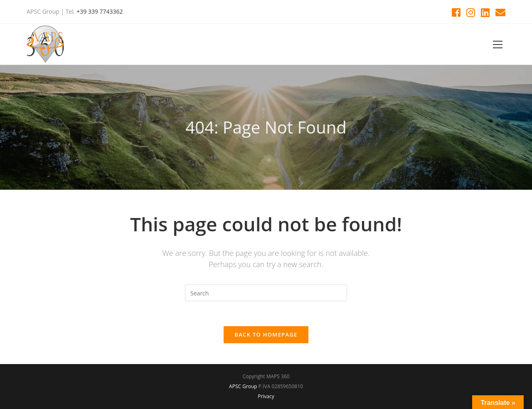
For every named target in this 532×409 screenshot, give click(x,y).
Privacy (266, 396)
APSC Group (243, 386)
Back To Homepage (266, 335)
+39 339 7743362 (100, 11)
